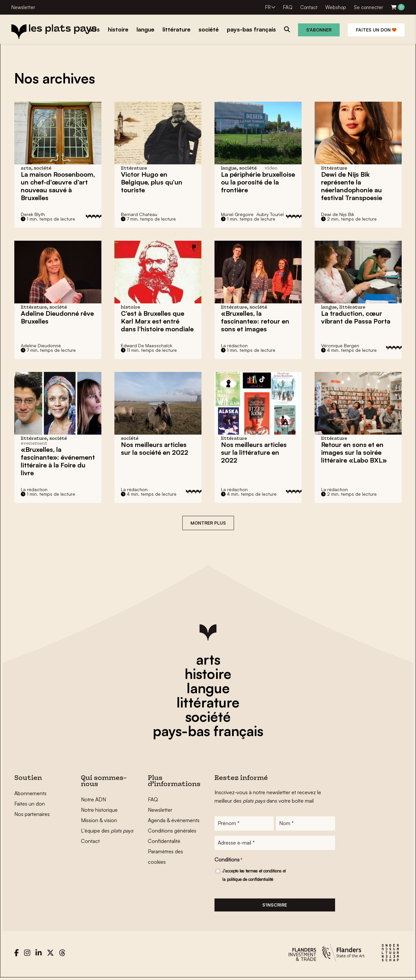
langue (208, 688)
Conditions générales (172, 831)
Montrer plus (208, 523)
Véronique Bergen (340, 345)
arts (208, 659)
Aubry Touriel (270, 214)
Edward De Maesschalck (147, 345)
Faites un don (376, 30)
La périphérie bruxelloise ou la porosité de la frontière (258, 182)
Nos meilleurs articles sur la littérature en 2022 (254, 452)
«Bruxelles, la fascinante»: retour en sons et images (255, 321)
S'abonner (319, 30)
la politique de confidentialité (248, 881)
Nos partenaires (32, 814)
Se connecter (369, 7)
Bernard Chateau (139, 214)
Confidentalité (164, 841)
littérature (208, 702)
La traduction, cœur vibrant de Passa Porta (356, 317)
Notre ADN (93, 799)
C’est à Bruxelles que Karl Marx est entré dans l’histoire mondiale (157, 321)
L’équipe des (107, 831)
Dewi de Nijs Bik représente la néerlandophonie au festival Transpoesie (352, 186)
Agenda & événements (174, 820)
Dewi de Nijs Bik (338, 214)
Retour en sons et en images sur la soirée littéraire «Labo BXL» (354, 452)
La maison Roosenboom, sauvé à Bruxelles (58, 186)
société (208, 717)
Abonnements (30, 793)
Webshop (336, 7)
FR (268, 7)
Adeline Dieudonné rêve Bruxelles (57, 317)
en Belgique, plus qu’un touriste (152, 182)
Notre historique (99, 810)
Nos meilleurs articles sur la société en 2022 (155, 448)
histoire (208, 674)
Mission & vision (99, 820)
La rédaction (234, 345)
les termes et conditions (260, 872)
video (271, 168)
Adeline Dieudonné (41, 345)
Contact (309, 7)
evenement (34, 444)
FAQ (288, 7)
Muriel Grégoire (237, 214)
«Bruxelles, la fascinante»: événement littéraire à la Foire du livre (58, 461)
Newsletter (23, 7)
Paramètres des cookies (165, 857)
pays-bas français (208, 731)
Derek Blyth (33, 214)
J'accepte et (254, 876)
